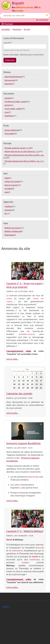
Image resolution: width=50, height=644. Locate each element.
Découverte (10, 80)
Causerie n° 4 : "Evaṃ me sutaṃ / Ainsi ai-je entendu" (25, 285)
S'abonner (10, 60)
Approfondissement (13, 77)
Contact (6, 607)
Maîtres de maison (12, 228)
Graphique (9, 116)
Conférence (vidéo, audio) (15, 101)
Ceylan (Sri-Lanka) (12, 181)
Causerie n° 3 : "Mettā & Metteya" (25, 531)
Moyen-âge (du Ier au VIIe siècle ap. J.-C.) (22, 151)
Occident (8, 188)
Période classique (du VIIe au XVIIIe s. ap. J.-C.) (24, 161)
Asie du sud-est (11, 185)
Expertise (9, 84)
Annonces (17, 29)
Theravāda (9, 133)
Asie (6, 192)
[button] (27, 271)
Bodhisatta (9, 235)
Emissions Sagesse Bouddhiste (24, 443)
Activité (8, 98)
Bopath (18, 3)
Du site (27, 29)
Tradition (8, 206)
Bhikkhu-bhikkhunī (13, 231)
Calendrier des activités (19, 394)
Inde (7, 178)
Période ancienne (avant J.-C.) (17, 148)
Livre (7, 112)
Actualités (6, 29)
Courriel (7, 43)
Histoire (8, 210)
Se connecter (42, 20)
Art (6, 213)
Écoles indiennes (12, 130)
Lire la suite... (12, 359)
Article (7, 105)
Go (48, 15)
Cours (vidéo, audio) (13, 109)
